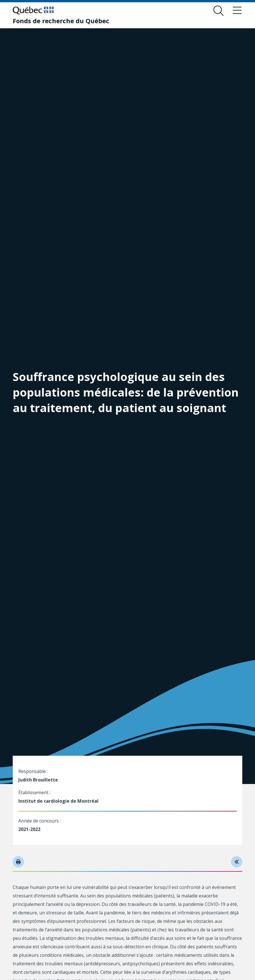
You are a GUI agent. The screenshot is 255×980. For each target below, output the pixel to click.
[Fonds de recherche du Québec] (61, 21)
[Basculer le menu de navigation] (237, 11)
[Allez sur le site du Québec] (33, 10)
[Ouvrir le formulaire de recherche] (219, 11)
